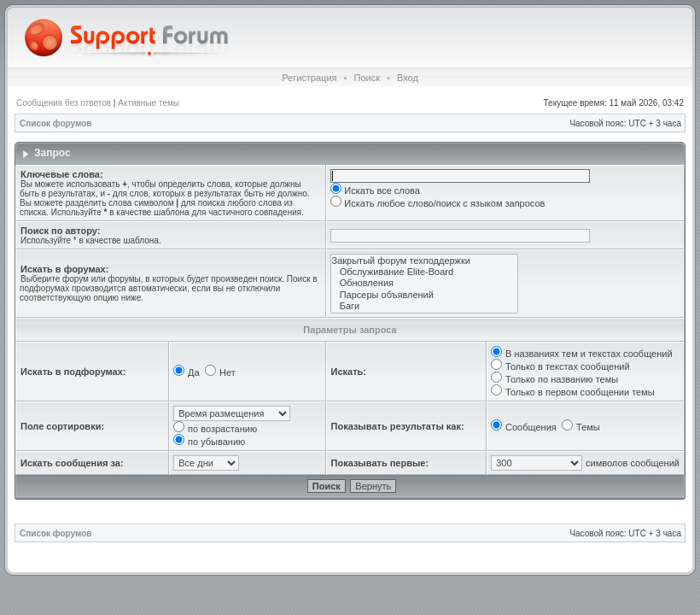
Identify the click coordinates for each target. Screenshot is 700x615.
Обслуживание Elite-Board (424, 272)
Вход (408, 78)
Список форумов (56, 123)
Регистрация (309, 78)
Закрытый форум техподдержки (424, 261)
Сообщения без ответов (64, 103)
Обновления (424, 283)
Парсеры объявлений (424, 295)
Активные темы (149, 103)
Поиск (366, 78)
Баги (424, 306)
